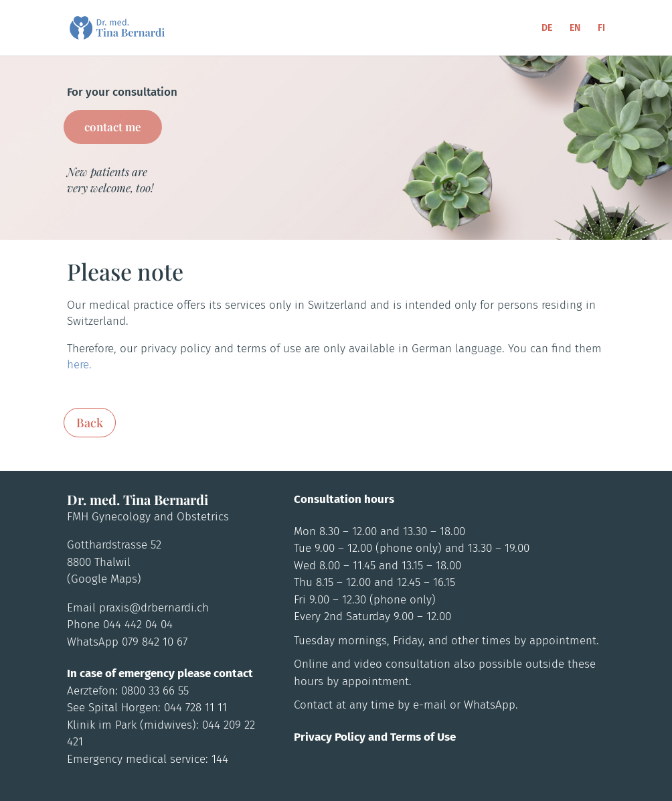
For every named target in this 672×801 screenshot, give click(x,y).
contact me (113, 127)
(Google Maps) (104, 579)
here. (79, 365)
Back (90, 423)
